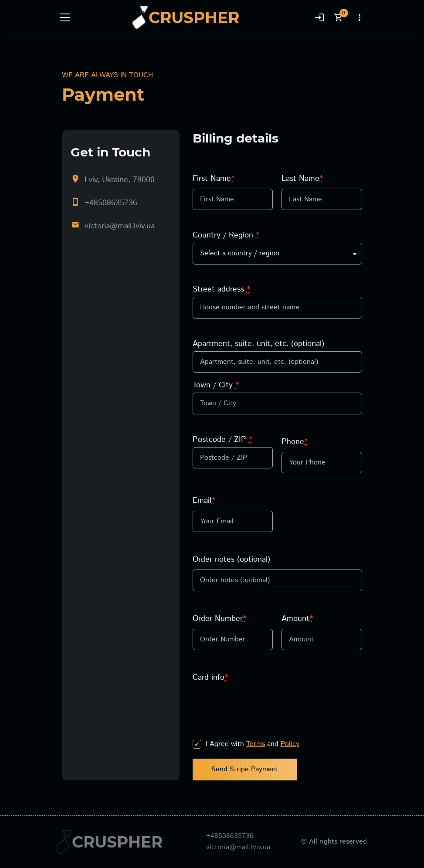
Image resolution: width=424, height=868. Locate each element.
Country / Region (226, 235)
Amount (297, 619)
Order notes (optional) (231, 559)
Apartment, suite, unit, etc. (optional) (258, 344)
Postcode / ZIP (222, 440)
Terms (256, 744)
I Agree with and (253, 744)
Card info (210, 678)
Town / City (216, 385)
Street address (221, 289)
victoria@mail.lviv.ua (120, 226)
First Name (214, 179)
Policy (290, 744)
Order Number (219, 619)
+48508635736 (111, 203)
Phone (295, 442)
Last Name (302, 179)
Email (204, 501)
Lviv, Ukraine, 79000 (120, 180)
